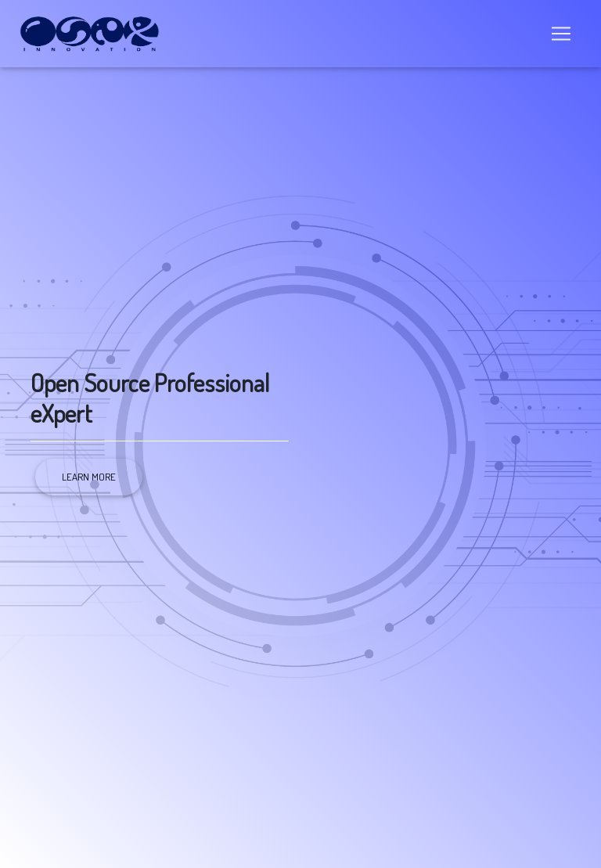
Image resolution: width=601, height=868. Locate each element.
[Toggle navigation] (561, 37)
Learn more (89, 477)
